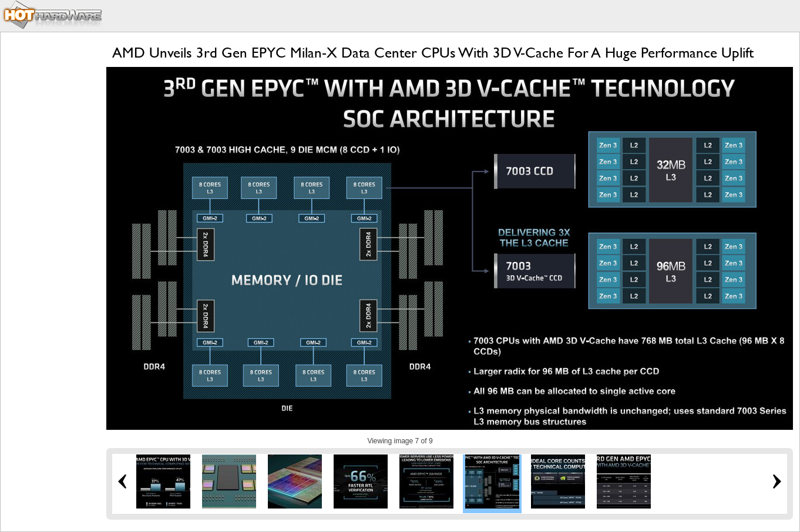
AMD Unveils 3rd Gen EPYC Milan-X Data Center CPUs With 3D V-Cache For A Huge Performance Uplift (433, 53)
